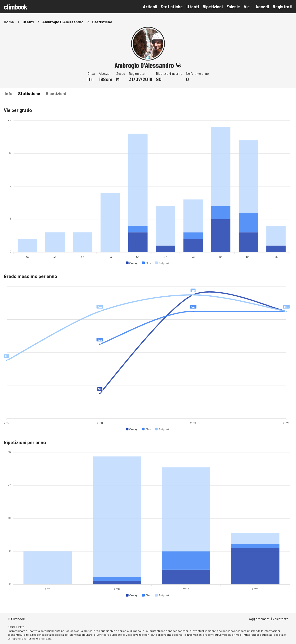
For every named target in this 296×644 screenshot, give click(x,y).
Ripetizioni (213, 7)
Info (9, 93)
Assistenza (280, 619)
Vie (247, 7)
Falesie (233, 7)
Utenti (193, 7)
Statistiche (172, 7)
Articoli (150, 7)
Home (9, 22)
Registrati (282, 7)
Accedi (262, 7)
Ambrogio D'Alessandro (63, 22)
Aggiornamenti (260, 619)
